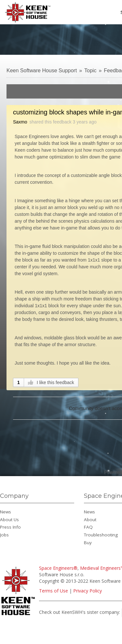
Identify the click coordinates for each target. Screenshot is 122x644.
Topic (90, 70)
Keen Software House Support (42, 70)
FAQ (88, 527)
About (90, 520)
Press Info (10, 527)
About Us (9, 520)
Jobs (4, 535)
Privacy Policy (88, 591)
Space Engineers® (58, 568)
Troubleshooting (101, 535)
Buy (88, 543)
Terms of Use (54, 591)
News (6, 512)
